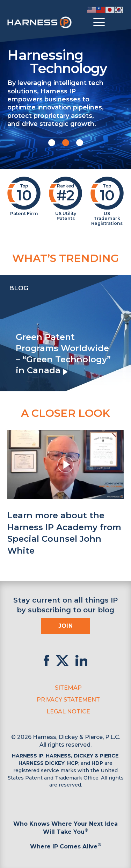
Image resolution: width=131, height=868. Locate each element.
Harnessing (65, 61)
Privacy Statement (68, 700)
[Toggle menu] (99, 22)
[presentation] (7, 333)
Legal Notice (68, 712)
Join (66, 626)
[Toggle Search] (117, 22)
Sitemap (68, 688)
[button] (52, 143)
